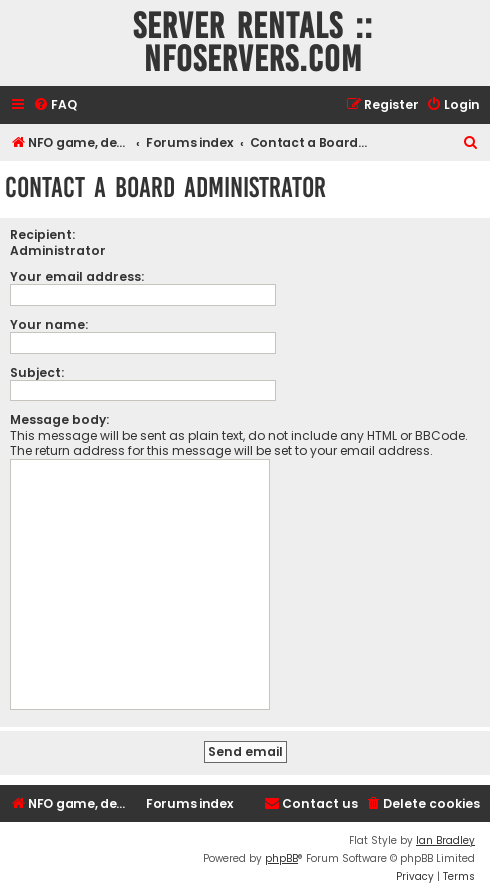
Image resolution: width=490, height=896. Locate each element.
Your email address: (77, 276)
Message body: (59, 419)
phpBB (281, 858)
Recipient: (42, 234)
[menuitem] (55, 105)
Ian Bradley (445, 840)
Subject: (37, 372)
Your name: (49, 324)
